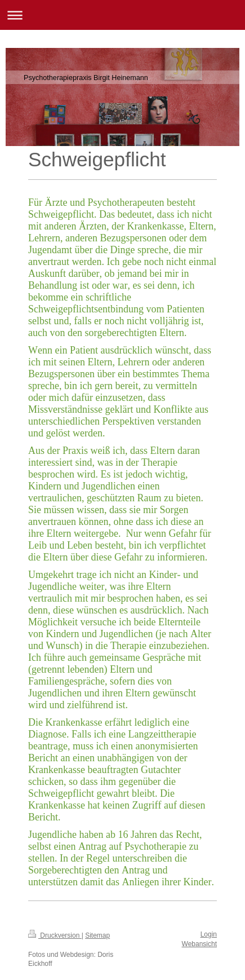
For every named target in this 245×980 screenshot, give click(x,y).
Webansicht (199, 944)
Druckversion (55, 935)
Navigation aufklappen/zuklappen (122, 15)
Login (209, 934)
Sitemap (97, 935)
